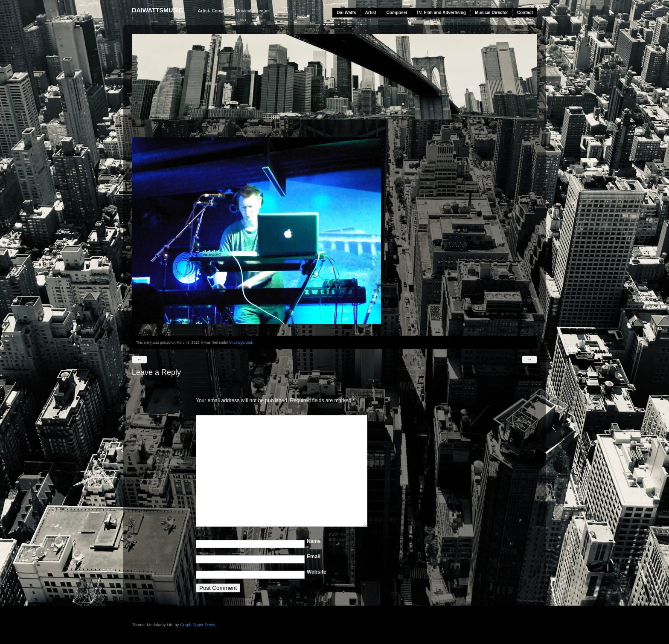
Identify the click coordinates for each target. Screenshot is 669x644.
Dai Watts (346, 13)
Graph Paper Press (198, 625)
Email (314, 557)
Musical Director (492, 13)
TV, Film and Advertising (441, 13)
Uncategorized (241, 342)
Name (314, 541)
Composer (397, 13)
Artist (371, 13)
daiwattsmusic (157, 10)
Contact (525, 13)
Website (317, 572)
